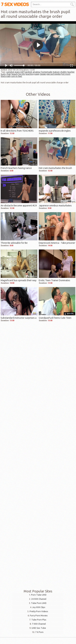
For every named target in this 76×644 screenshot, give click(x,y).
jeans (17, 72)
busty (3, 74)
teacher (71, 72)
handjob (28, 72)
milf (22, 72)
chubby (63, 72)
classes (43, 74)
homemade (47, 72)
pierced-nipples (54, 74)
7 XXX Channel (39, 624)
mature (56, 72)
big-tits (22, 74)
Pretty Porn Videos (39, 611)
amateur (37, 72)
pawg (37, 74)
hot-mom (66, 74)
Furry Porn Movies (39, 615)
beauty (15, 74)
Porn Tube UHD (39, 595)
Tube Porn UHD (39, 603)
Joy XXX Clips (39, 607)
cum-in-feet (17, 76)
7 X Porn (39, 632)
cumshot (10, 72)
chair (9, 74)
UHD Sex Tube (39, 628)
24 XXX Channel (39, 599)
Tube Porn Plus (39, 620)
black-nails (6, 76)
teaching (30, 74)
